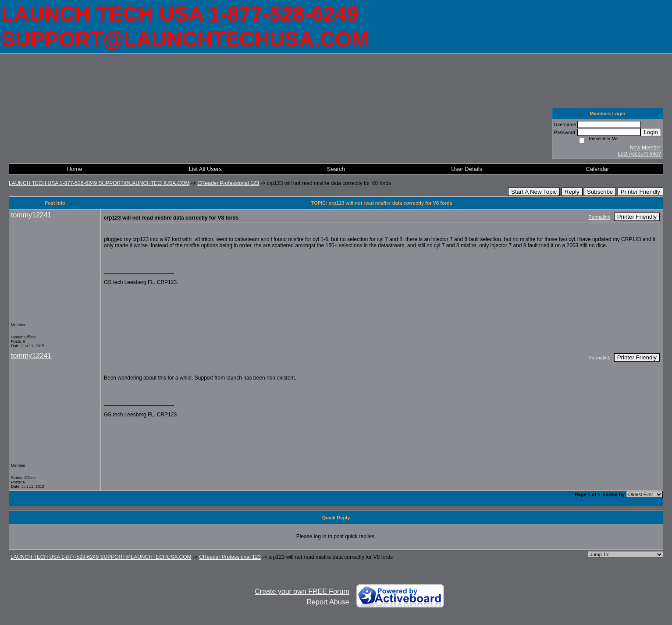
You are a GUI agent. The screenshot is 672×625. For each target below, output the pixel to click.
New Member (645, 148)
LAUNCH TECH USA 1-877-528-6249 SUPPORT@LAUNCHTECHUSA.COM (99, 183)
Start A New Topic (534, 192)
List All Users (205, 169)
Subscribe (600, 192)
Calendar (597, 169)
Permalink (599, 217)
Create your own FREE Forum (302, 591)
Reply (572, 192)
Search (336, 169)
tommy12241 (31, 215)
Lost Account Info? (639, 154)
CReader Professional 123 (228, 183)
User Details (467, 169)
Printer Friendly (640, 192)
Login (651, 132)
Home (75, 169)
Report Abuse (328, 602)
